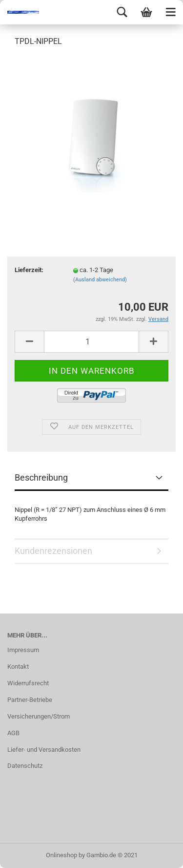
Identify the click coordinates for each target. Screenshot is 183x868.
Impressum (23, 650)
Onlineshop (61, 855)
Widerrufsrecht (28, 683)
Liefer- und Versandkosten (44, 750)
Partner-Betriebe (30, 700)
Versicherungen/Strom (39, 716)
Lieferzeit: (29, 270)
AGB (13, 733)
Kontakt (18, 667)
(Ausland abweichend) (100, 280)
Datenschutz (25, 766)
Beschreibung (41, 477)
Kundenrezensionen (53, 551)
